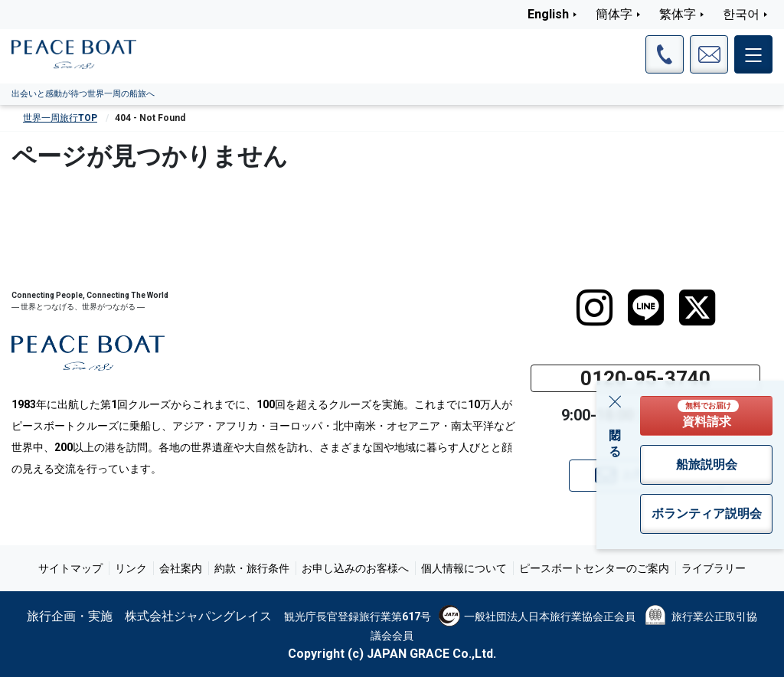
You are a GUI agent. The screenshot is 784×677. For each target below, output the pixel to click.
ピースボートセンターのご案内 (594, 568)
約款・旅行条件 (252, 568)
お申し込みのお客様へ (355, 568)
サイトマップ (70, 568)
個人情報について (464, 568)
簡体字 (614, 14)
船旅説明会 (707, 464)
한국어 (741, 14)
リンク (131, 568)
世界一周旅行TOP (60, 118)
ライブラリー (714, 568)
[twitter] (697, 308)
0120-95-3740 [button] (645, 378)
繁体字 (678, 14)
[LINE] (646, 308)
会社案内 (181, 568)
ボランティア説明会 (707, 513)
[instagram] (595, 308)
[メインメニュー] (753, 54)
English (548, 14)
